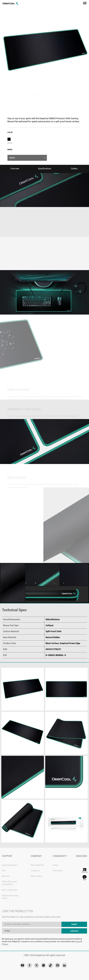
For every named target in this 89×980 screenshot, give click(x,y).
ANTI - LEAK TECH (10, 890)
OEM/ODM (81, 856)
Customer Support (9, 865)
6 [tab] (54, 94)
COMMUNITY (60, 856)
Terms (78, 942)
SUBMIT (74, 924)
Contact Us (35, 871)
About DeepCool (37, 865)
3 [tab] (43, 94)
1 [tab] (35, 94)
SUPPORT (7, 856)
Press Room (58, 871)
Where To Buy (36, 876)
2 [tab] (39, 94)
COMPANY (36, 856)
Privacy (5, 944)
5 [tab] (50, 94)
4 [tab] (47, 94)
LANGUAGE (74, 931)
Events (56, 865)
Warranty (6, 876)
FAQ (4, 871)
